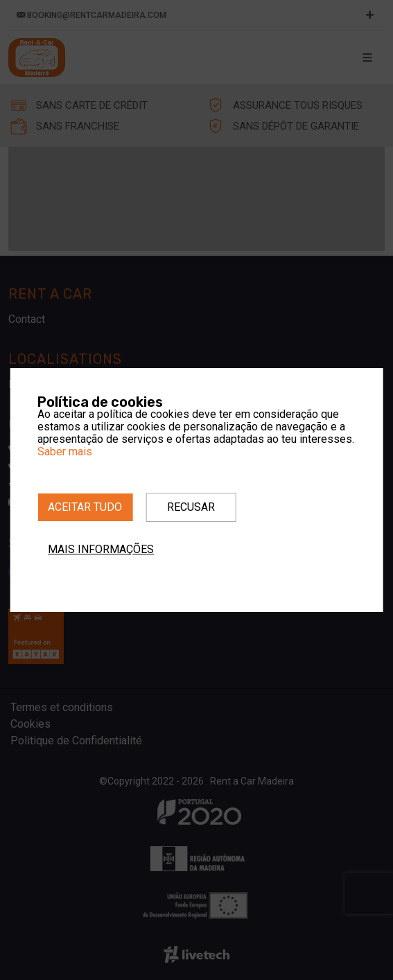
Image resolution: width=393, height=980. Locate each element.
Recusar (191, 507)
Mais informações (101, 549)
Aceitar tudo (85, 507)
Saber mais (65, 452)
